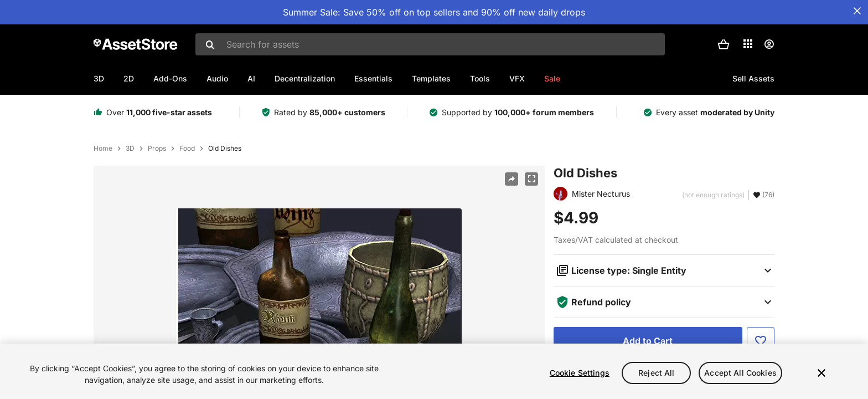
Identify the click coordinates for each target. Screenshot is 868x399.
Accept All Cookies (740, 373)
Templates (431, 78)
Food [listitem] (187, 149)
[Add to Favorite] (761, 341)
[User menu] (769, 44)
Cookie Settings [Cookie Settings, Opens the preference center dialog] (580, 373)
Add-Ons (170, 78)
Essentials (373, 78)
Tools (480, 78)
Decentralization (305, 78)
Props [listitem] (157, 149)
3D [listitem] (130, 149)
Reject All (656, 373)
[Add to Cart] (648, 341)
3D (99, 78)
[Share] (512, 179)
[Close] (821, 374)
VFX (517, 78)
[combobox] (430, 44)
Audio (217, 78)
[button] (724, 44)
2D (129, 78)
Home (103, 149)
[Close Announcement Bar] (857, 11)
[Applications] (748, 44)
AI (251, 78)
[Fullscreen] (531, 179)
